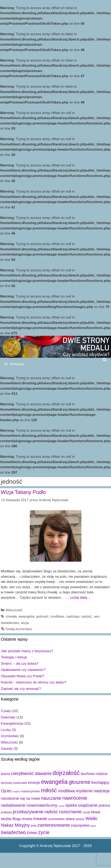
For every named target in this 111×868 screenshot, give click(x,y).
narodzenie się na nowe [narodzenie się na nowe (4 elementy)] (20, 798)
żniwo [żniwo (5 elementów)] (32, 833)
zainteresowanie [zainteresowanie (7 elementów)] (54, 825)
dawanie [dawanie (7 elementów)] (43, 773)
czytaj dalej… (80, 598)
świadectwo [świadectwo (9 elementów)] (13, 832)
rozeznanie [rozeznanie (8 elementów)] (70, 812)
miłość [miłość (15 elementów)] (49, 790)
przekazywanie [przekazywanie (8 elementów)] (28, 812)
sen (96, 616)
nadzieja (73, 616)
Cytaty (6, 711)
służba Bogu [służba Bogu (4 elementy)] (11, 819)
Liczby (6, 730)
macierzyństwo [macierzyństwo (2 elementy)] (30, 791)
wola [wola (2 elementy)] (34, 826)
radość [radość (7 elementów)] (51, 812)
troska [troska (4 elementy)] (27, 819)
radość (87, 616)
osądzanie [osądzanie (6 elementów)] (88, 805)
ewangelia (27, 616)
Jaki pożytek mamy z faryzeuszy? (27, 651)
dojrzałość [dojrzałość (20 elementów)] (66, 773)
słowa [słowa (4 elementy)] (95, 812)
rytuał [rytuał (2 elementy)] (86, 812)
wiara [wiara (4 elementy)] (70, 819)
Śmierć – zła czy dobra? (20, 664)
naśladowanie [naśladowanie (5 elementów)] (13, 805)
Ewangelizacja (12, 723)
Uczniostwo (10, 736)
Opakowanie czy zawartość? (23, 670)
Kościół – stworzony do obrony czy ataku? (34, 682)
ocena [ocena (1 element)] (61, 806)
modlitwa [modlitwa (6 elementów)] (66, 791)
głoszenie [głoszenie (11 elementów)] (79, 782)
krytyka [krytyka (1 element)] (17, 791)
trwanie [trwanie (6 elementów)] (40, 819)
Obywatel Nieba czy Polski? (23, 676)
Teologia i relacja (14, 657)
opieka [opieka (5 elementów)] (71, 805)
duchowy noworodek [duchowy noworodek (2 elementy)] (14, 783)
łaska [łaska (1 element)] (93, 826)
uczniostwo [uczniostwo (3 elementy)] (56, 819)
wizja (25, 623)
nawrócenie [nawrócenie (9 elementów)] (75, 798)
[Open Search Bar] (104, 360)
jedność (42, 616)
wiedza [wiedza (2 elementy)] (80, 819)
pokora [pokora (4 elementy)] (104, 805)
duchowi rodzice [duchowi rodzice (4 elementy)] (94, 774)
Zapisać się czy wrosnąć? (21, 689)
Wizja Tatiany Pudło (23, 492)
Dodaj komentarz (19, 629)
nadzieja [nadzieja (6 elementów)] (102, 791)
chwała (11, 616)
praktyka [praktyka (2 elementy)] (6, 812)
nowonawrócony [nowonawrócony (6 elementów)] (42, 805)
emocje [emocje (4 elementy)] (34, 783)
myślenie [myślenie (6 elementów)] (84, 791)
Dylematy (8, 717)
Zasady (7, 749)
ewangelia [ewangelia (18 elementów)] (54, 782)
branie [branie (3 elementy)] (5, 774)
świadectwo (10, 623)
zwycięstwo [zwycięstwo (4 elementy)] (80, 825)
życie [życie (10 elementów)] (44, 832)
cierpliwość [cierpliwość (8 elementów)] (23, 773)
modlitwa (57, 616)
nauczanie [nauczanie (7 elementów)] (51, 798)
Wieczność (14, 610)
